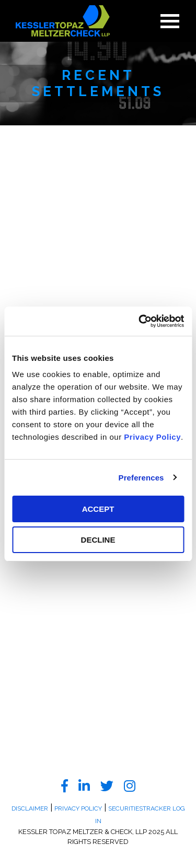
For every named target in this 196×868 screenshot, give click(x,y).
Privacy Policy (152, 437)
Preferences (141, 478)
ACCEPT (98, 509)
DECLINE (98, 540)
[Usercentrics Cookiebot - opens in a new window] (140, 321)
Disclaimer (30, 808)
